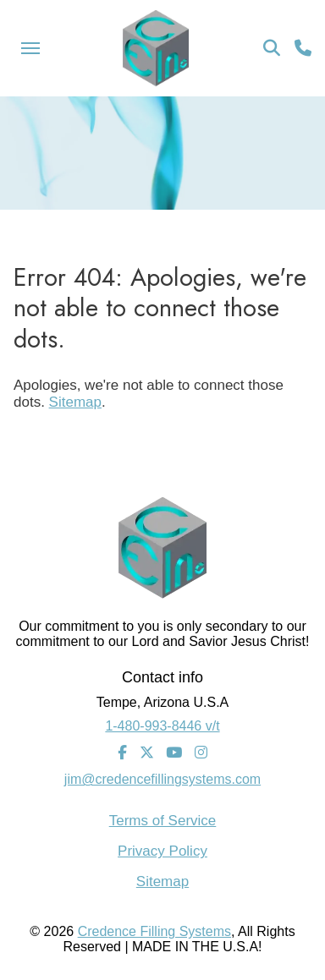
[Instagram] (201, 753)
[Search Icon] (272, 48)
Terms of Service (163, 821)
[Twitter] (147, 753)
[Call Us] (303, 48)
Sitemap (75, 402)
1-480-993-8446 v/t (162, 726)
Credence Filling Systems (154, 931)
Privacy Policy (162, 851)
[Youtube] (174, 753)
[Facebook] (122, 753)
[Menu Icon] (30, 48)
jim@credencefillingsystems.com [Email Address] (162, 779)
